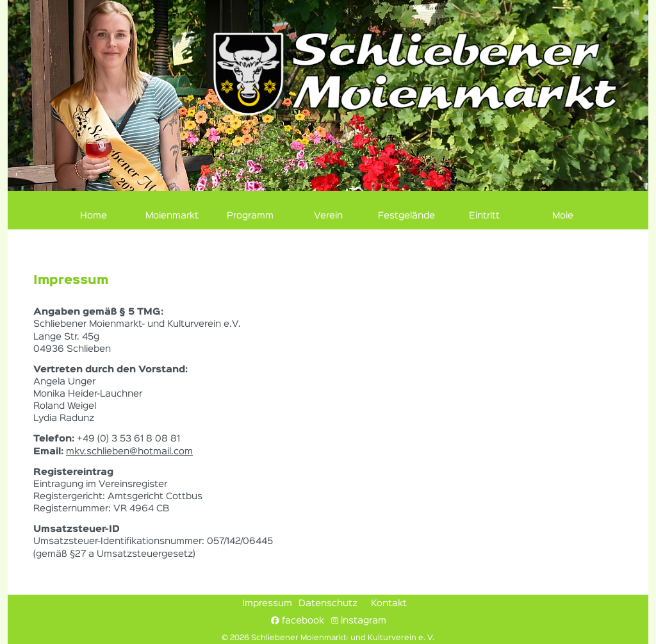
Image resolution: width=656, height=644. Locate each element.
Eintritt (484, 216)
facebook (298, 621)
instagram (359, 621)
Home (94, 216)
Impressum (267, 604)
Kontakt (389, 604)
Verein (328, 216)
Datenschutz (328, 604)
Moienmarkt (172, 216)
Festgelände (406, 216)
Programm (250, 216)
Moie (563, 216)
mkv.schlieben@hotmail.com (129, 452)
